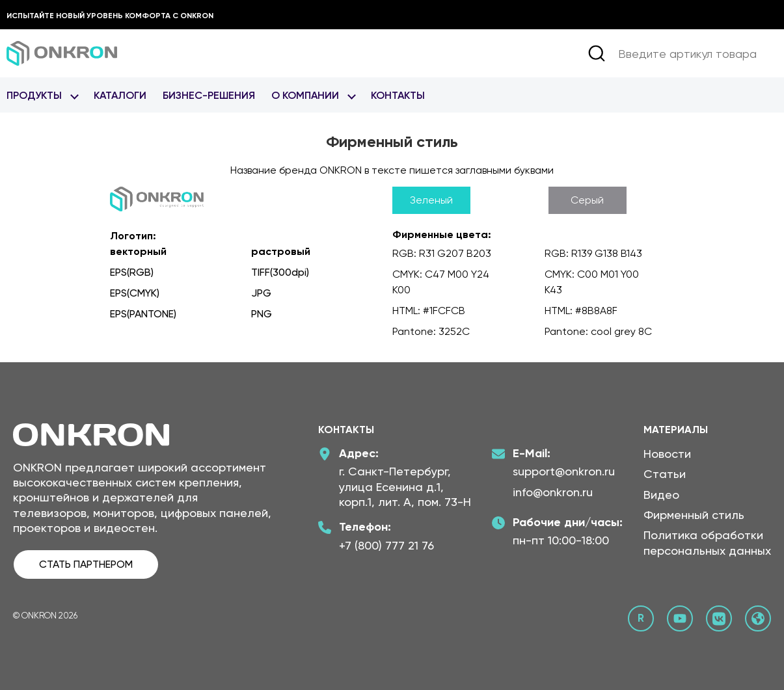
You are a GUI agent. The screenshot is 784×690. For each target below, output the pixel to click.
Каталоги (120, 95)
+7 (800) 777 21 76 (386, 545)
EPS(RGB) (132, 272)
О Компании (305, 95)
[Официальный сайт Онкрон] (758, 618)
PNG (262, 314)
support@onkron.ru (564, 471)
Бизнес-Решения (209, 95)
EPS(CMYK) (135, 293)
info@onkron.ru (553, 492)
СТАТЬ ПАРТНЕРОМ (86, 564)
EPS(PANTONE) (143, 314)
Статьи (665, 474)
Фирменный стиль (694, 515)
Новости (667, 454)
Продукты (34, 95)
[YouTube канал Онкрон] (680, 618)
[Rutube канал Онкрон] (641, 618)
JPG (261, 293)
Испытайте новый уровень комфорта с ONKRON (110, 16)
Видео (661, 495)
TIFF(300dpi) (280, 272)
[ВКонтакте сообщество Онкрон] (719, 618)
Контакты (398, 95)
